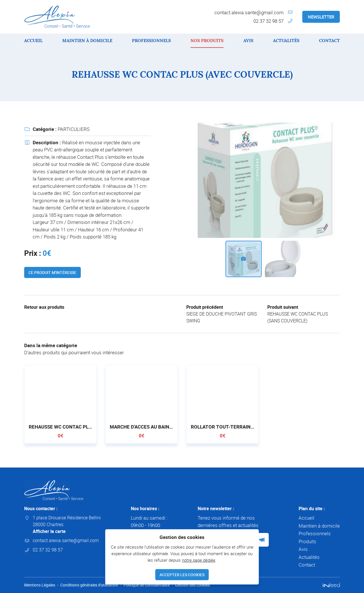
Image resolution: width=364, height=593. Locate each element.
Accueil (33, 41)
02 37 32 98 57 (268, 21)
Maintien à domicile (87, 41)
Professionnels (151, 41)
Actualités (286, 41)
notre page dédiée (199, 559)
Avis (248, 41)
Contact (329, 41)
